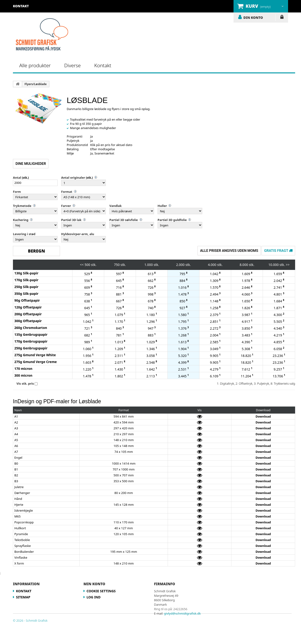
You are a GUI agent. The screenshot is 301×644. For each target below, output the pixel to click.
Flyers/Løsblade (36, 84)
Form (17, 192)
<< (82, 265)
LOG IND (282, 18)
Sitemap (23, 597)
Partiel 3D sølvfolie (124, 220)
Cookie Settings (101, 591)
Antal (17, 178)
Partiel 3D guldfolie (172, 220)
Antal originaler (73, 178)
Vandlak (115, 206)
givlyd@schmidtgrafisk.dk (182, 613)
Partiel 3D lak (71, 220)
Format (67, 192)
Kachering (21, 220)
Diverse (72, 65)
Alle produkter (35, 65)
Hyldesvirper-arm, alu (78, 234)
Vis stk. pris (25, 383)
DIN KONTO (253, 17)
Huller (162, 206)
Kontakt (103, 65)
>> (288, 265)
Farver (66, 206)
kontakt (21, 6)
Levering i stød (24, 234)
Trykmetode (22, 206)
